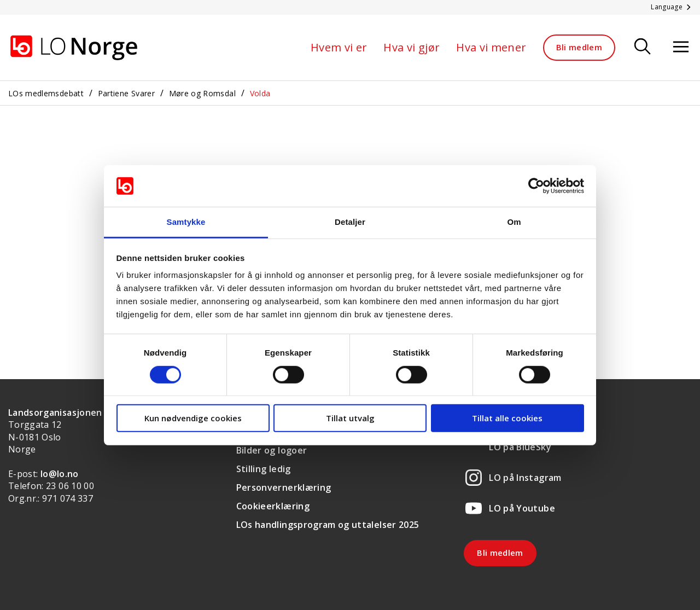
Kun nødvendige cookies (193, 418)
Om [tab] (514, 222)
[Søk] (643, 47)
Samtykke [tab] (186, 222)
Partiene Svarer (126, 93)
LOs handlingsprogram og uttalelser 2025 (328, 525)
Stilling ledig (264, 469)
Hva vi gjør (412, 47)
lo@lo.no (60, 474)
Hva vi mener (491, 47)
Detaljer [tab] (350, 222)
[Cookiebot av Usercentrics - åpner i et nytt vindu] (536, 186)
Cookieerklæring (273, 506)
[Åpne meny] (681, 47)
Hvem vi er (339, 47)
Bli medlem (579, 47)
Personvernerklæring (284, 487)
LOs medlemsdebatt (46, 93)
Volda (260, 93)
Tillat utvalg (350, 418)
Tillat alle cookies (507, 418)
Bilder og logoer (272, 450)
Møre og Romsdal (202, 93)
